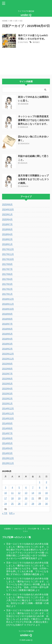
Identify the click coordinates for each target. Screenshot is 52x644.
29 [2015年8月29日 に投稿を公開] (40, 504)
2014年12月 (8, 409)
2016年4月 (7, 339)
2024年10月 (8, 209)
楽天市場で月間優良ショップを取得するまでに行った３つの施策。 (33, 179)
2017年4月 (7, 279)
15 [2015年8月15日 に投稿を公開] (40, 493)
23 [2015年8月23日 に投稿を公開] (46, 498)
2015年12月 (8, 354)
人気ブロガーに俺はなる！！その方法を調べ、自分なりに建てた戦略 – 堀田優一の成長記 (27, 603)
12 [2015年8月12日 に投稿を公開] (19, 493)
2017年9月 (7, 264)
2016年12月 (8, 299)
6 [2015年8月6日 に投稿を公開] (26, 488)
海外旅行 (36, 42)
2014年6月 (7, 438)
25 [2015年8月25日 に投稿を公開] (12, 504)
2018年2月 (7, 239)
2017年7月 (7, 269)
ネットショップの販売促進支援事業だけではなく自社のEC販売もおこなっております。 (34, 120)
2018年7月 (7, 224)
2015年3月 (7, 394)
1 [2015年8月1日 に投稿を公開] (40, 482)
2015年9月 (7, 364)
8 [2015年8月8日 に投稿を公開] (40, 488)
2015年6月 (7, 379)
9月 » (12, 513)
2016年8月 (7, 319)
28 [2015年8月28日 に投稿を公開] (33, 504)
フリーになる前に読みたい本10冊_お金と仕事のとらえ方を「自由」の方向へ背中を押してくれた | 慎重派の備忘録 (28, 587)
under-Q (26, 15)
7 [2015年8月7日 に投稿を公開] (33, 488)
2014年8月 (7, 428)
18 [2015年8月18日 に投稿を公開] (12, 498)
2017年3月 (7, 284)
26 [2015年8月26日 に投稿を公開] (19, 504)
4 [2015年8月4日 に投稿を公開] (12, 488)
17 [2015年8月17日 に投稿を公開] (6, 498)
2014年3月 (7, 453)
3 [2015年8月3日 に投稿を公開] (6, 488)
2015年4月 (7, 389)
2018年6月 (7, 229)
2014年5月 (7, 443)
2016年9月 (7, 314)
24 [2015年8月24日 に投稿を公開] (6, 504)
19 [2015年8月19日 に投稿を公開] (19, 498)
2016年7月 (7, 324)
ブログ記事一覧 (33, 529)
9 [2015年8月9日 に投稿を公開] (46, 488)
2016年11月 (8, 304)
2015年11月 (8, 359)
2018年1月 (7, 244)
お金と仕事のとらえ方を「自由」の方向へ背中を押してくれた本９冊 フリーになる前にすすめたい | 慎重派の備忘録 (27, 571)
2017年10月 (8, 259)
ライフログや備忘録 (26, 631)
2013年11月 (8, 463)
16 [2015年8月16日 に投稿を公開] (46, 493)
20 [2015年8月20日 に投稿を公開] (26, 498)
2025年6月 (7, 205)
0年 (11, 21)
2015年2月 (7, 399)
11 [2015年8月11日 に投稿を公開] (12, 493)
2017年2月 (7, 289)
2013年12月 (8, 458)
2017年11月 (8, 254)
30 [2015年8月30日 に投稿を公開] (46, 504)
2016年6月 (7, 329)
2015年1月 (7, 404)
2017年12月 (8, 249)
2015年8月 (7, 369)
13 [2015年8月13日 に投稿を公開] (26, 493)
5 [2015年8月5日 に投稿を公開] (19, 488)
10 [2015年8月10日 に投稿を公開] (6, 493)
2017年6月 (7, 274)
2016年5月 (7, 334)
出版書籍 (7, 529)
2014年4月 (7, 448)
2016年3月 (7, 344)
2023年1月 (7, 214)
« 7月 (5, 513)
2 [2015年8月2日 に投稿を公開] (46, 482)
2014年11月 (8, 414)
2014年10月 (8, 418)
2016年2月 (7, 349)
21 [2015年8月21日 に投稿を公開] (33, 498)
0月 (16, 21)
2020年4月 (7, 219)
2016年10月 (8, 309)
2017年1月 (7, 294)
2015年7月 (7, 374)
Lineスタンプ (19, 529)
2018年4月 (7, 234)
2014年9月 (7, 423)
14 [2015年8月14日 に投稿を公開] (33, 493)
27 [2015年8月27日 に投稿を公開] (26, 504)
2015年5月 (7, 384)
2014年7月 (7, 433)
